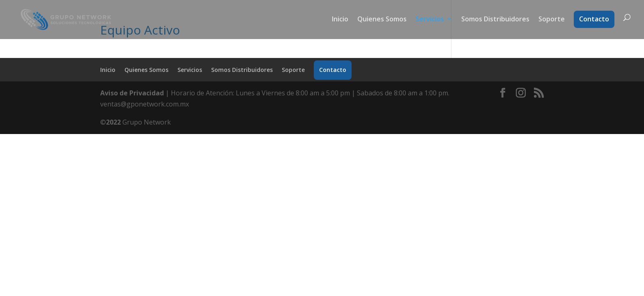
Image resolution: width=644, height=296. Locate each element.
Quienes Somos (382, 20)
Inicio (340, 20)
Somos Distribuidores (495, 20)
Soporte (552, 20)
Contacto (594, 19)
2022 (113, 122)
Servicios (430, 20)
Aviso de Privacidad (132, 93)
